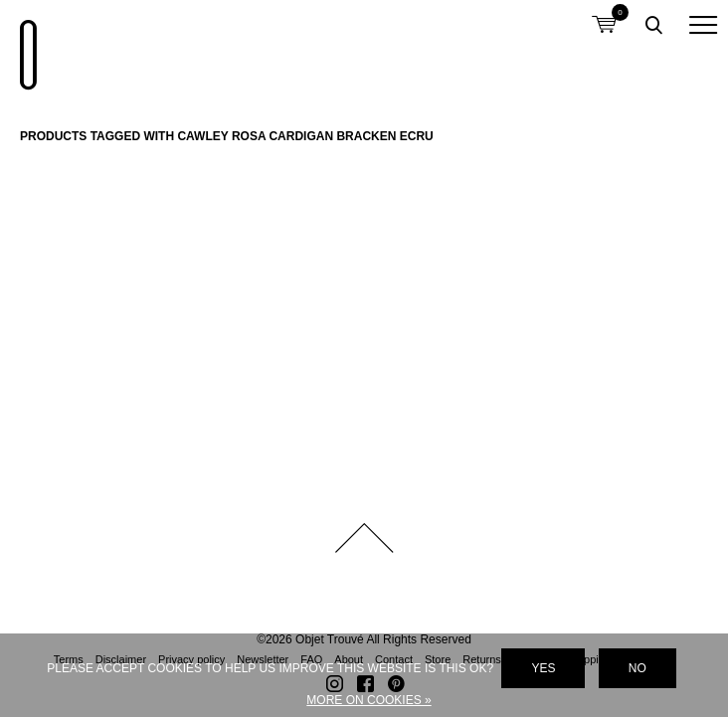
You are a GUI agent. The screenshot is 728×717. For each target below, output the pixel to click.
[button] (703, 25)
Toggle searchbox (653, 25)
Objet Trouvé (25, 45)
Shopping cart (604, 12)
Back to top (364, 538)
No (637, 668)
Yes (543, 668)
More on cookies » (368, 700)
